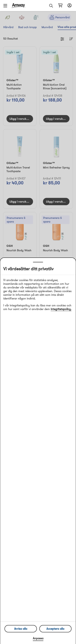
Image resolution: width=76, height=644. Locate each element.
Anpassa (38, 638)
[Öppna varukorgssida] (60, 6)
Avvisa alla (21, 629)
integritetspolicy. (61, 309)
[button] (7, 6)
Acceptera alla (55, 629)
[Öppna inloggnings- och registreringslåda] (69, 6)
